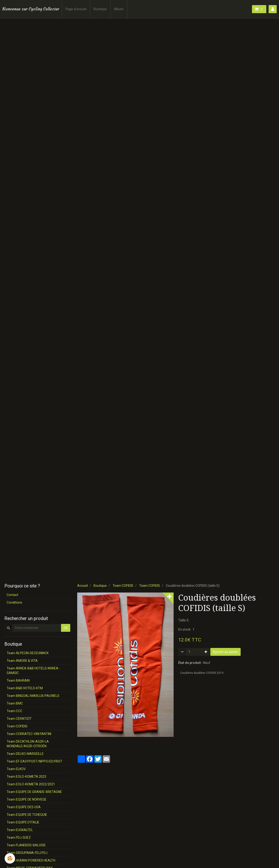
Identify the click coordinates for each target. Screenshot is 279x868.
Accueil (83, 586)
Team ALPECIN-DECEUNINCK (28, 653)
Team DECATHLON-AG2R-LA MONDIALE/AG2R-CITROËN (28, 744)
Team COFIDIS (123, 586)
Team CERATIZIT (19, 719)
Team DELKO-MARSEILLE (25, 754)
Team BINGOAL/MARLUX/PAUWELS (33, 696)
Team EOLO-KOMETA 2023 (26, 777)
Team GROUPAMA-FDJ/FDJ (27, 853)
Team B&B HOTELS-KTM (25, 688)
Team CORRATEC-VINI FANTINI (29, 734)
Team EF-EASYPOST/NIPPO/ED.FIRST (35, 761)
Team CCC (14, 711)
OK (66, 628)
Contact (12, 595)
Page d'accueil (76, 9)
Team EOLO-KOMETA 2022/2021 (31, 784)
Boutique (100, 9)
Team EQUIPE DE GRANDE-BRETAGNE (34, 792)
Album (119, 9)
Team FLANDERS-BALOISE (26, 845)
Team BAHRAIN (18, 680)
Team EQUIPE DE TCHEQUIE (27, 815)
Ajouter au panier (225, 652)
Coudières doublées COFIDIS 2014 (202, 673)
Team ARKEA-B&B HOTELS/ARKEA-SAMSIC (33, 671)
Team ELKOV (16, 769)
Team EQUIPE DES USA (24, 807)
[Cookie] (10, 858)
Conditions (14, 602)
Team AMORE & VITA (22, 661)
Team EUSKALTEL (20, 830)
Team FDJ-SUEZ (19, 838)
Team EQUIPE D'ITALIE (23, 822)
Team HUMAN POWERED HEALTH (31, 860)
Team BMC (15, 703)
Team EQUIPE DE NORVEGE (27, 799)
